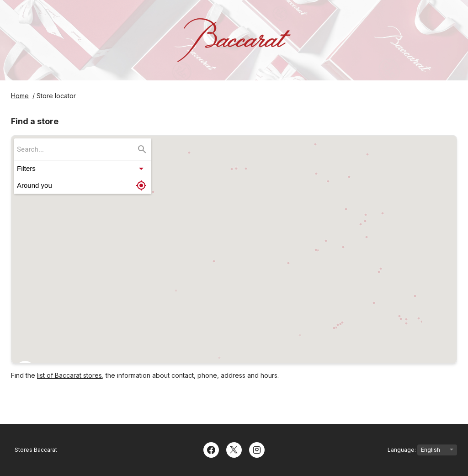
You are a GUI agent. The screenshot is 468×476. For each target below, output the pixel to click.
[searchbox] (76, 149)
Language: (422, 450)
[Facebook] (211, 449)
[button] (83, 169)
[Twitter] (234, 449)
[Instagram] (257, 449)
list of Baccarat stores (69, 375)
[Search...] (142, 149)
